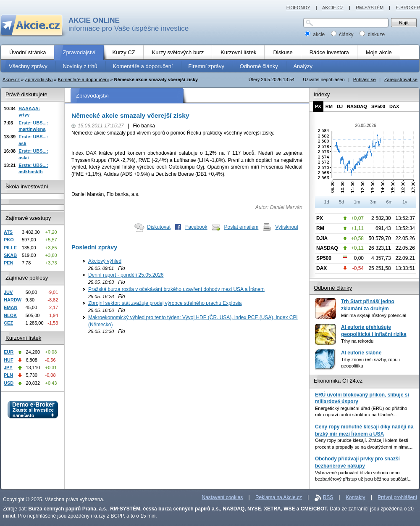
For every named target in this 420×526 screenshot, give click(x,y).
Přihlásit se (365, 79)
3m (373, 202)
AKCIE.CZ (333, 8)
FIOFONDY (298, 8)
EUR (9, 352)
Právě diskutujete (26, 94)
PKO (9, 240)
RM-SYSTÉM (370, 8)
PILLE (10, 248)
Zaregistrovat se (401, 79)
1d (326, 202)
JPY (8, 367)
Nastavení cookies (223, 497)
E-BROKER (408, 8)
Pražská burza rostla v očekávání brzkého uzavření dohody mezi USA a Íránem (176, 289)
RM (329, 106)
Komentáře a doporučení (84, 79)
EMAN (10, 307)
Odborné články (333, 288)
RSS (328, 497)
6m (389, 202)
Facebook (196, 227)
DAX (394, 106)
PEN (9, 263)
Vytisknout (287, 227)
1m (357, 202)
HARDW (13, 300)
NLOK (10, 315)
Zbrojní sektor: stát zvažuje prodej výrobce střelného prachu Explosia (165, 303)
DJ (340, 106)
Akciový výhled (105, 261)
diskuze (372, 34)
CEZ (8, 323)
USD (9, 383)
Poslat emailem (241, 227)
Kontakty (356, 497)
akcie (316, 34)
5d (341, 202)
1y (405, 202)
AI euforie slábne (361, 353)
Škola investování (27, 186)
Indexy (322, 94)
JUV (8, 292)
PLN (8, 375)
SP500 (378, 106)
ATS (8, 232)
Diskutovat (159, 227)
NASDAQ (357, 106)
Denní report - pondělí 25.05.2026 (126, 275)
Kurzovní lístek (23, 338)
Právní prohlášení (397, 497)
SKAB (10, 255)
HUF (9, 360)
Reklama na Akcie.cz (279, 497)
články (343, 34)
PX (318, 106)
